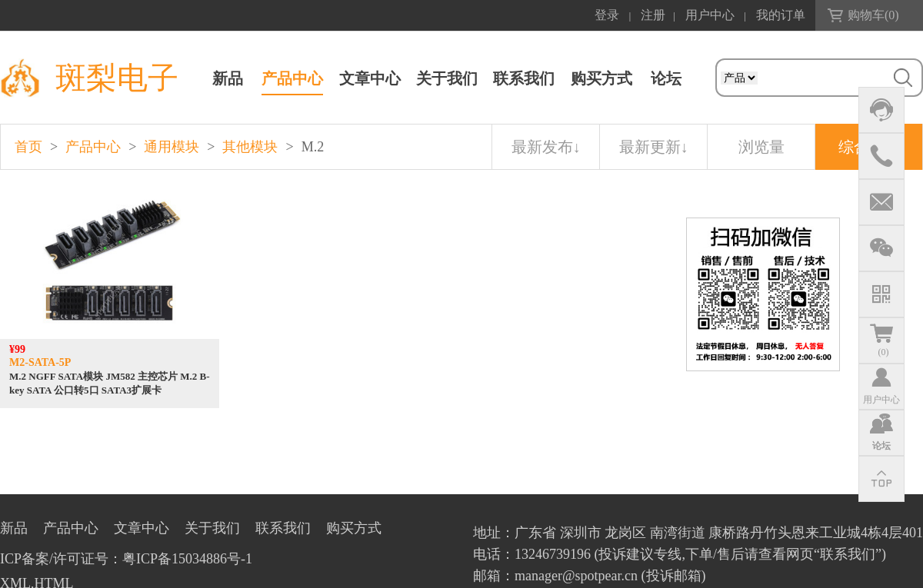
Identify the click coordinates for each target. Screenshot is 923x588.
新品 (228, 78)
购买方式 (601, 78)
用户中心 (710, 15)
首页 (28, 147)
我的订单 (781, 15)
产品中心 (292, 78)
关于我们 (447, 78)
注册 (653, 15)
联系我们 (524, 78)
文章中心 (370, 78)
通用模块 (172, 147)
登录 (607, 15)
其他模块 (250, 147)
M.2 (313, 147)
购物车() (873, 15)
